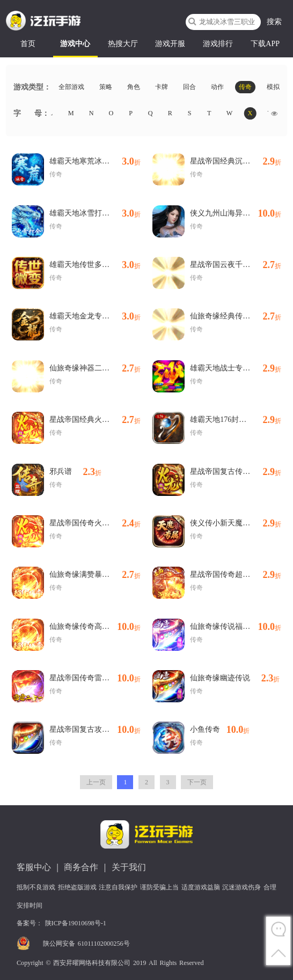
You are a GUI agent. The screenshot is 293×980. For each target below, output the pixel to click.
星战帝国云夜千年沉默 (236, 265)
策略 (106, 87)
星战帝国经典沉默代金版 (236, 161)
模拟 (273, 87)
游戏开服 (170, 44)
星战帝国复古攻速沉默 (95, 730)
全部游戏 (71, 87)
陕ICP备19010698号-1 (76, 923)
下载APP (265, 44)
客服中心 (34, 867)
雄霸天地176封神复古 (236, 420)
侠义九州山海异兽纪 (236, 213)
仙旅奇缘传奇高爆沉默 (95, 627)
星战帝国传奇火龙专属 (95, 523)
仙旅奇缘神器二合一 (95, 368)
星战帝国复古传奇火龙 (236, 472)
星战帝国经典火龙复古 (95, 420)
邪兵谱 (75, 472)
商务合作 (81, 867)
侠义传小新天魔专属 (236, 523)
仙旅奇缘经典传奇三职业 (236, 316)
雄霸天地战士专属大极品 (236, 368)
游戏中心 (75, 44)
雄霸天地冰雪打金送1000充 (95, 213)
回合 (189, 87)
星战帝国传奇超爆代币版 (236, 575)
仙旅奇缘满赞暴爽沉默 (95, 575)
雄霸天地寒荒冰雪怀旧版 (95, 161)
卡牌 (162, 87)
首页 (28, 44)
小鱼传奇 (220, 730)
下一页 (197, 782)
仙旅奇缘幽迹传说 (235, 678)
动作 (217, 87)
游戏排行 (218, 44)
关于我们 (129, 867)
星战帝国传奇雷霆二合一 (95, 678)
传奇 (245, 87)
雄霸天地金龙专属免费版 (95, 316)
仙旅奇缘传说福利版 (236, 627)
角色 (134, 87)
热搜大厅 (123, 44)
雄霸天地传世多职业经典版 (95, 265)
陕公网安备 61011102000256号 (86, 944)
